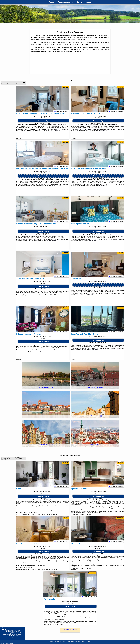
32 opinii (53, 556)
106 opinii (53, 346)
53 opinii (105, 236)
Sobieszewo (92, 573)
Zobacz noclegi (43, 122)
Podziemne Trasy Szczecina (70, 629)
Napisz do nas (87, 641)
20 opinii (112, 181)
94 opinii (60, 125)
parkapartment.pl (136, 1)
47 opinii (62, 181)
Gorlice (66, 518)
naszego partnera (56, 131)
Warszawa (120, 518)
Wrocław (66, 463)
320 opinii (110, 125)
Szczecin (65, 87)
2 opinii (58, 236)
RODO (16, 635)
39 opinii (54, 291)
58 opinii (76, 611)
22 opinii (103, 556)
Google (4, 629)
